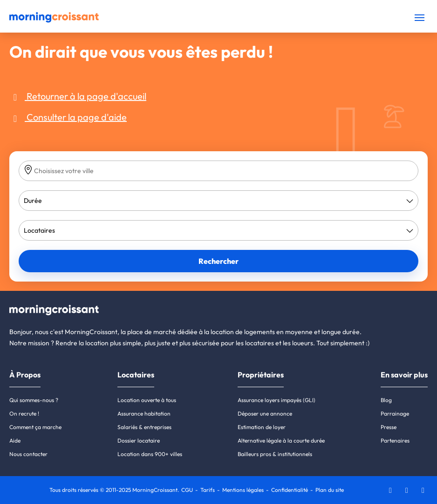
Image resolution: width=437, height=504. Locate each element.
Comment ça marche (35, 427)
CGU (187, 490)
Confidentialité (290, 490)
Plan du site (330, 490)
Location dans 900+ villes (150, 454)
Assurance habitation (144, 413)
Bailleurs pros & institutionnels (275, 454)
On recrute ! (24, 413)
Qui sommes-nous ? (34, 400)
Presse (389, 427)
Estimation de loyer (262, 427)
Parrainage (395, 413)
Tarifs (208, 490)
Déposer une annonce (265, 413)
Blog (386, 400)
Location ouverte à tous (147, 400)
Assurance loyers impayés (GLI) (277, 400)
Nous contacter (28, 454)
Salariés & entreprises (144, 427)
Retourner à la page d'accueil (78, 96)
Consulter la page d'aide (68, 117)
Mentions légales (243, 490)
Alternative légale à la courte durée (281, 440)
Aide (15, 440)
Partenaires (395, 440)
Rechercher (218, 261)
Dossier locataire (139, 440)
